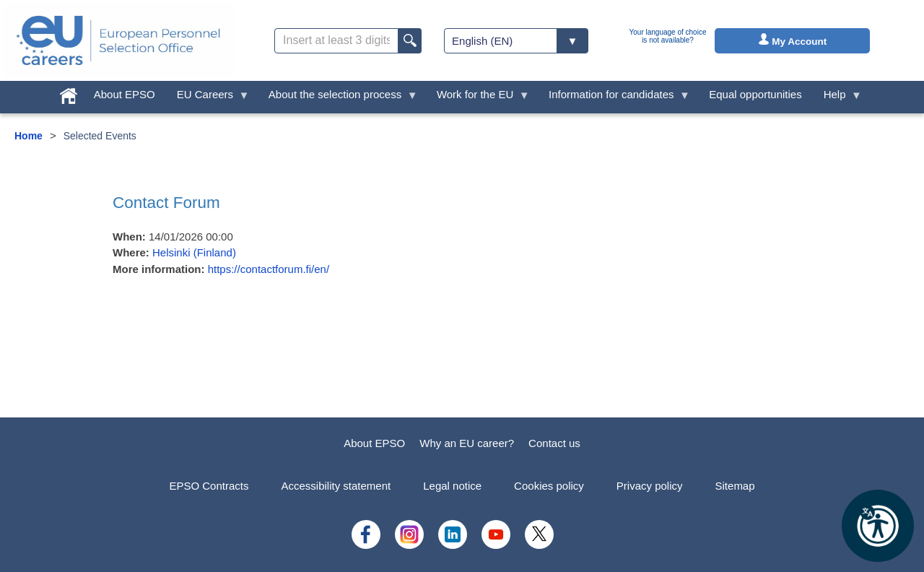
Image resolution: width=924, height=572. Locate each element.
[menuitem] (69, 93)
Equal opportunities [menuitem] (755, 94)
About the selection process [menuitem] (338, 98)
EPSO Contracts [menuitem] (209, 486)
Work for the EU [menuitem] (478, 98)
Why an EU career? (467, 443)
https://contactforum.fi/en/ (269, 269)
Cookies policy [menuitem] (549, 486)
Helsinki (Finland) (194, 252)
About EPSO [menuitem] (125, 94)
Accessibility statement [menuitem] (336, 486)
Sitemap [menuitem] (735, 486)
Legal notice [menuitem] (452, 486)
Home (29, 136)
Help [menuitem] (837, 98)
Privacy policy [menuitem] (650, 486)
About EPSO (374, 443)
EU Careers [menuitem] (208, 98)
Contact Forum (166, 203)
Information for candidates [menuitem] (614, 98)
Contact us (554, 443)
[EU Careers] (118, 40)
